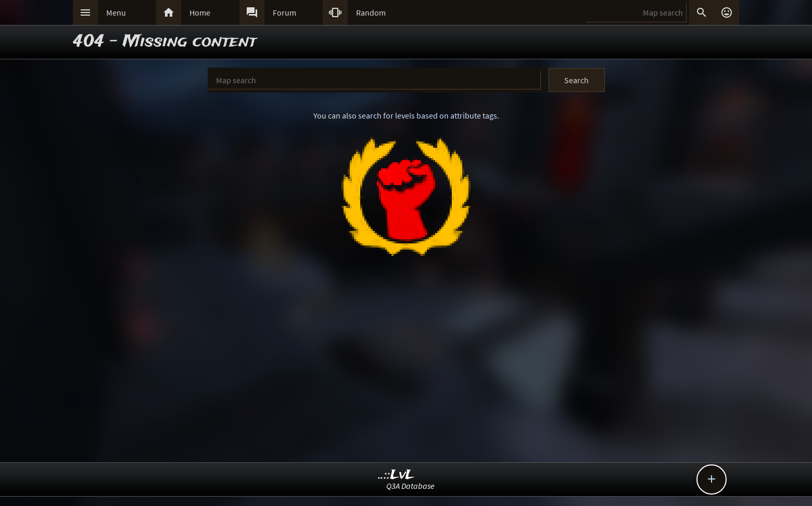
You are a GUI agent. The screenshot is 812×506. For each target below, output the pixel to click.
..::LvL (396, 475)
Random (371, 12)
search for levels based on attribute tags (428, 115)
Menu (116, 12)
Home (200, 12)
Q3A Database (410, 486)
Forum (284, 12)
